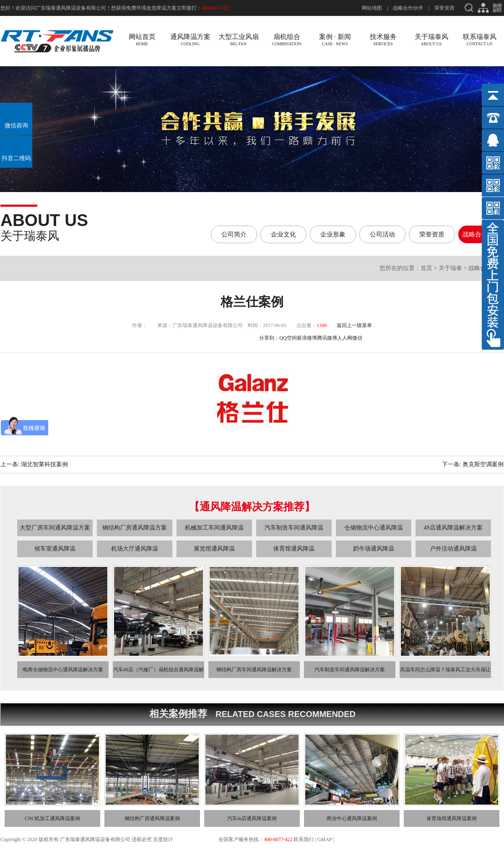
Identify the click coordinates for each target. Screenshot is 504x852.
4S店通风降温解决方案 (453, 528)
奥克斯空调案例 (483, 464)
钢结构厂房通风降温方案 (135, 528)
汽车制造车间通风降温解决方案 (350, 670)
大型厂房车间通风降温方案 (55, 528)
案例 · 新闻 (335, 40)
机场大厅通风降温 (135, 549)
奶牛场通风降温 (374, 549)
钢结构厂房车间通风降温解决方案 (254, 670)
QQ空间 (288, 338)
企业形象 (333, 234)
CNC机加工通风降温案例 (53, 818)
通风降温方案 (190, 40)
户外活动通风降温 (453, 549)
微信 (357, 338)
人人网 (345, 338)
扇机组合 (287, 40)
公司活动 (382, 234)
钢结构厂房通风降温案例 (152, 818)
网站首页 (142, 40)
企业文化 (283, 234)
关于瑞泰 (450, 268)
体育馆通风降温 (294, 549)
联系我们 (304, 839)
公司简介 (234, 234)
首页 (426, 268)
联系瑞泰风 (479, 40)
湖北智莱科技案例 (44, 464)
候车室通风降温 (55, 549)
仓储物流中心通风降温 (374, 528)
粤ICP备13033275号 (196, 839)
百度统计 (164, 839)
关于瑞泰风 (431, 40)
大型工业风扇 (238, 40)
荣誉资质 (444, 8)
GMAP (325, 839)
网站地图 (372, 8)
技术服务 (383, 40)
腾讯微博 (327, 338)
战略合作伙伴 (408, 8)
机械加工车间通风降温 (214, 528)
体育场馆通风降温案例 (452, 818)
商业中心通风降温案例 (352, 818)
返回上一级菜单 (354, 325)
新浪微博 (307, 338)
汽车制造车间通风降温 (294, 528)
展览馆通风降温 (214, 549)
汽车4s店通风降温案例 (252, 818)
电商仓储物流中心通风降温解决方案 (63, 670)
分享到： (269, 338)
